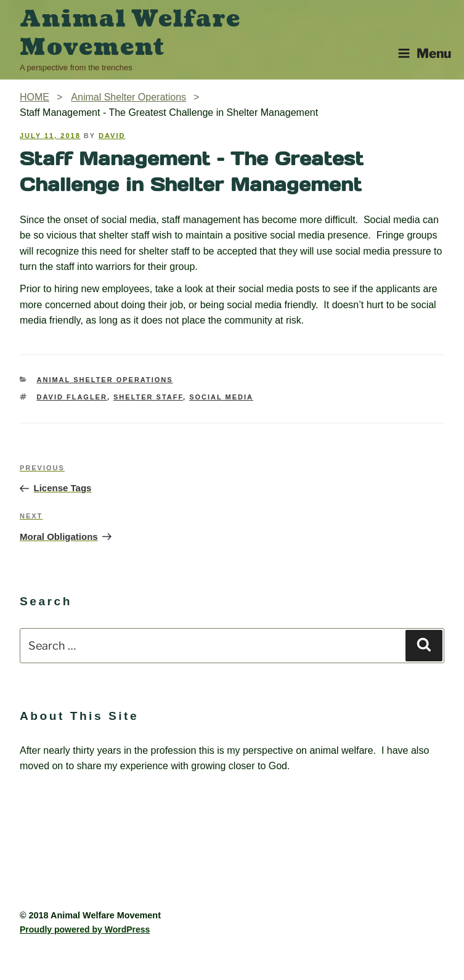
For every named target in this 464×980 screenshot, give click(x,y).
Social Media (221, 397)
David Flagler (72, 397)
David (112, 136)
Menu (424, 53)
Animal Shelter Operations (105, 380)
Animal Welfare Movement (130, 33)
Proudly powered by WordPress (85, 929)
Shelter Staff (148, 397)
